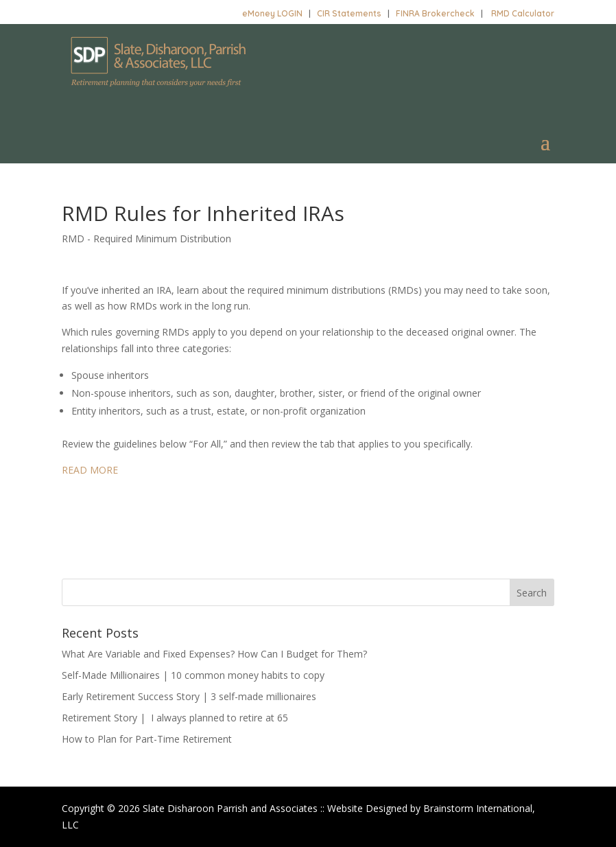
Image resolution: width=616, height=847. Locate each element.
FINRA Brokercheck (435, 13)
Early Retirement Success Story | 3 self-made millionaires (189, 696)
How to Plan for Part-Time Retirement (147, 739)
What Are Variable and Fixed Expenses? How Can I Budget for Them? (214, 654)
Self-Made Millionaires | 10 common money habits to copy (193, 675)
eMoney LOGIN (272, 13)
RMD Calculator (523, 13)
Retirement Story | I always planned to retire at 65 (175, 718)
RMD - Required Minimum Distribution (146, 239)
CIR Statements (349, 13)
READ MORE (90, 470)
